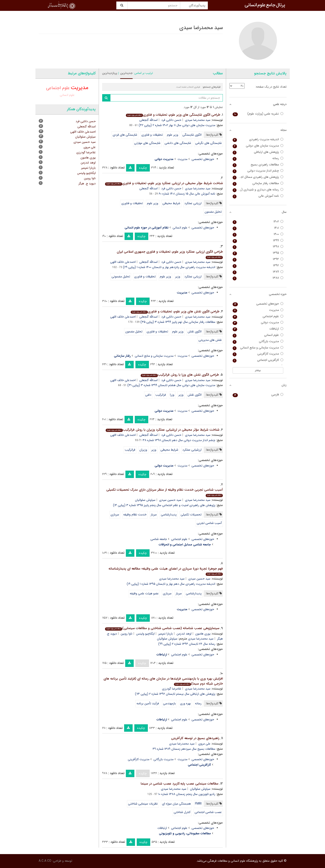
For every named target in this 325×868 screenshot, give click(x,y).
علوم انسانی (180, 228)
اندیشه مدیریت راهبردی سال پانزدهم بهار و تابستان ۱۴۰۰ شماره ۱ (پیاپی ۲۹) (169, 267)
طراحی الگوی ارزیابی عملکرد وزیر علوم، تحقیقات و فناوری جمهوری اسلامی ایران (170, 254)
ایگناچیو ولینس (145, 634)
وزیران (143, 450)
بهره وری (185, 703)
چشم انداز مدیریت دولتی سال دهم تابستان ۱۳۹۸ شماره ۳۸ (179, 440)
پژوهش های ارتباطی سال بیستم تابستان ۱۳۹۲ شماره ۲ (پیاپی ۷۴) (175, 694)
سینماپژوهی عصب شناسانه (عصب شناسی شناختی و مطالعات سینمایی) (162, 628)
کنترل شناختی (182, 812)
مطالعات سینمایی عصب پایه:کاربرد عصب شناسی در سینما (180, 784)
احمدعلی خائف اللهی (123, 262)
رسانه (198, 703)
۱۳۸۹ (258, 272)
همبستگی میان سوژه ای (176, 804)
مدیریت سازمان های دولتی (258, 146)
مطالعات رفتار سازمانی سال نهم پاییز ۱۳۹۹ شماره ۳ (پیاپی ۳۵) (178, 322)
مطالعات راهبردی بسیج (258, 165)
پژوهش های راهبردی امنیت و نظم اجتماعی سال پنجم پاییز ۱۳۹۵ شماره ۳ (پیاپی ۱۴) (164, 505)
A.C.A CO (45, 861)
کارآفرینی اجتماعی (258, 360)
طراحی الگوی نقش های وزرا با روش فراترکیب (180, 375)
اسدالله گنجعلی (148, 120)
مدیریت (182, 159)
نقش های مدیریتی (210, 340)
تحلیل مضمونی (121, 277)
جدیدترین (126, 73)
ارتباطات (162, 828)
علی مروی (204, 744)
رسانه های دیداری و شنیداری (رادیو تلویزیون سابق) (258, 190)
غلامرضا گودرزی (172, 689)
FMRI (198, 804)
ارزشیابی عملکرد (192, 450)
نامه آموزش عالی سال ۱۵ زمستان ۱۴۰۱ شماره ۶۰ (187, 194)
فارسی (258, 395)
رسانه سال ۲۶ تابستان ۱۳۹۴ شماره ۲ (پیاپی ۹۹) (187, 644)
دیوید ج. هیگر (87, 183)
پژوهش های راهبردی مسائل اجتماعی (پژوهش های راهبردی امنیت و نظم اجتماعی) (258, 177)
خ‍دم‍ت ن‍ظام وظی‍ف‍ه (135, 515)
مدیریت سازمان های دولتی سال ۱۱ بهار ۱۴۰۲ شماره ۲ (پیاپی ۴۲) (177, 125)
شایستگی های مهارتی (147, 143)
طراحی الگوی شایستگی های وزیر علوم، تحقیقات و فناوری (173, 115)
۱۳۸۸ (258, 278)
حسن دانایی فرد (171, 120)
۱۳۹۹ (258, 241)
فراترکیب (161, 395)
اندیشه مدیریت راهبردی (258, 139)
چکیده (143, 168)
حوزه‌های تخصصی (203, 159)
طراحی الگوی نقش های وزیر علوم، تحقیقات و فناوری (175, 312)
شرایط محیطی (171, 203)
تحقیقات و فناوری (152, 135)
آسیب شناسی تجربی (209, 523)
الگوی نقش (195, 332)
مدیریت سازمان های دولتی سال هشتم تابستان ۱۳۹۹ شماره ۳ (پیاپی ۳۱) (171, 385)
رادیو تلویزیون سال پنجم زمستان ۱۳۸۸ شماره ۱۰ (187, 794)
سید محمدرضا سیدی (198, 120)
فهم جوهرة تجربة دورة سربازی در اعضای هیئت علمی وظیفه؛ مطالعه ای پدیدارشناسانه (166, 571)
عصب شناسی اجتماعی (208, 812)
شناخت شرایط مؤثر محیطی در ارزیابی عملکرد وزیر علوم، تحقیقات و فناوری (164, 183)
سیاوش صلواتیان (145, 500)
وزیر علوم (173, 135)
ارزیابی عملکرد (193, 203)
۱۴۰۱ (258, 228)
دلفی (148, 395)
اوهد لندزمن (184, 634)
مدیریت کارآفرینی (139, 759)
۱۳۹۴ (258, 259)
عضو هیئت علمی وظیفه (144, 593)
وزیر (178, 277)
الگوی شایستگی (192, 135)
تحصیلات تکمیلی (191, 515)
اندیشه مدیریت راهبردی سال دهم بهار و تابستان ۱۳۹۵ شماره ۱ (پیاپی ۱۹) (171, 584)
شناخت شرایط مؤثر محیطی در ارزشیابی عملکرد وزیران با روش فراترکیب (162, 430)
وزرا (172, 395)
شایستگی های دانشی (178, 143)
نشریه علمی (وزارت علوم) (258, 114)
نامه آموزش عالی (258, 196)
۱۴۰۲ (258, 222)
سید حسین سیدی (170, 500)
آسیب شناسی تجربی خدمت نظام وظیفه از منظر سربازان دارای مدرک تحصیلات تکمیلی (165, 492)
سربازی (115, 515)
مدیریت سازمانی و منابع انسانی (154, 356)
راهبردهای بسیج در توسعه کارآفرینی (195, 738)
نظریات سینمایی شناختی (143, 804)
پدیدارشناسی (169, 515)
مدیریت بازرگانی (163, 759)
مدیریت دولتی (258, 322)
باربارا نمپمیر (166, 634)
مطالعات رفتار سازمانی (258, 183)
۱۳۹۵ (258, 253)
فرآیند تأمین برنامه (148, 703)
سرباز (154, 515)
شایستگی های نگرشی (208, 143)
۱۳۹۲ (258, 266)
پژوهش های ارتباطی (258, 152)
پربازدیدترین (110, 73)
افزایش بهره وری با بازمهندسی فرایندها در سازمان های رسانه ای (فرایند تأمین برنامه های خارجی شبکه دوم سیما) (163, 681)
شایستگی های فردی (125, 135)
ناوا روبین (127, 634)
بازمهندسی (169, 703)
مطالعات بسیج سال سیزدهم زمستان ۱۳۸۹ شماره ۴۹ (184, 749)
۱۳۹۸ (258, 247)
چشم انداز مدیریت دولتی (258, 171)
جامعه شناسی (159, 539)
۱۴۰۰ (258, 234)
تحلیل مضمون (213, 212)
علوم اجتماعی (179, 539)
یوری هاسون (203, 634)
